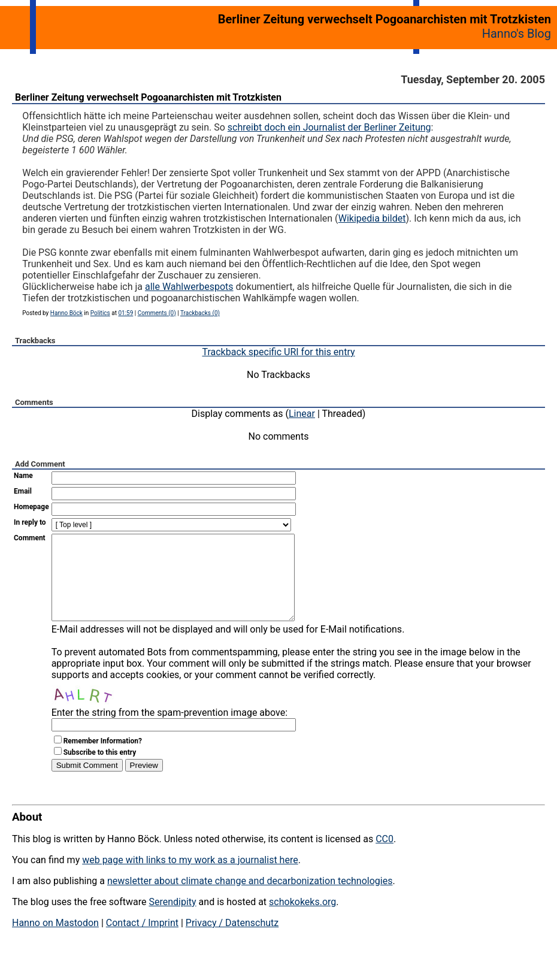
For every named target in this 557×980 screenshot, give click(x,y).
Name (23, 476)
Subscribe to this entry (100, 770)
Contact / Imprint (142, 941)
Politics (100, 313)
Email (23, 491)
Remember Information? (103, 759)
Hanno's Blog (517, 34)
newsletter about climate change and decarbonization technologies (250, 899)
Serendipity (172, 920)
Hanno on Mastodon (55, 941)
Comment (30, 538)
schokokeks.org (302, 920)
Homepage (31, 507)
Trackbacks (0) (200, 313)
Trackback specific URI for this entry (278, 352)
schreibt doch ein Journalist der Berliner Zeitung (329, 127)
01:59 (125, 313)
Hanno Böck (66, 313)
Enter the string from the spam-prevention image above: (169, 731)
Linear (302, 414)
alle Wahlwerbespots (189, 287)
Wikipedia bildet (372, 218)
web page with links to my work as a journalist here (190, 878)
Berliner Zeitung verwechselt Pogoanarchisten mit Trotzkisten (148, 97)
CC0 (385, 857)
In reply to (30, 522)
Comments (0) (157, 313)
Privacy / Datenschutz (232, 941)
